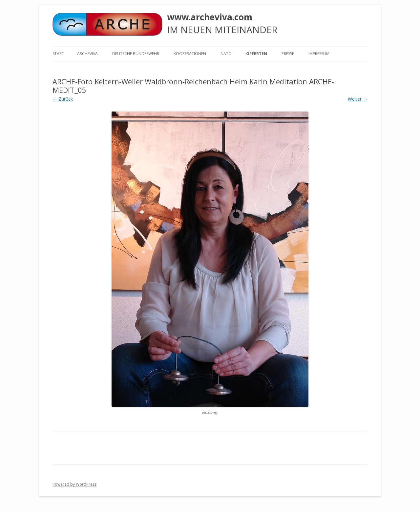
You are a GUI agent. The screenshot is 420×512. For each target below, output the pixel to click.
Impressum (319, 54)
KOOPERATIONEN (190, 54)
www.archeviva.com (210, 17)
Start (58, 54)
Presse (288, 54)
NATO (226, 54)
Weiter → (358, 99)
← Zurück (63, 99)
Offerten (257, 54)
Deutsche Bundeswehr (136, 54)
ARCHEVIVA (87, 54)
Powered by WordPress (74, 484)
